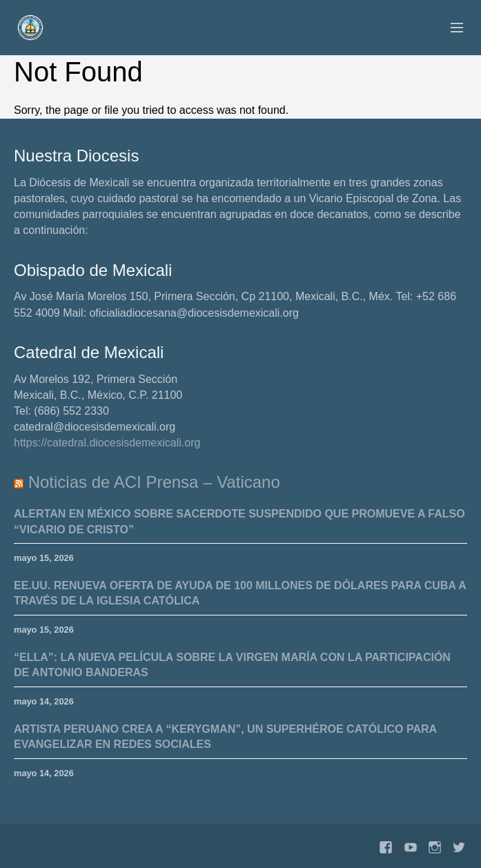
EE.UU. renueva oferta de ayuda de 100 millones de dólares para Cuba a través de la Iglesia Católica (240, 593)
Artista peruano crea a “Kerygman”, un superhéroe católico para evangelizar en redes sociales (225, 737)
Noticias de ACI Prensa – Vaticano (154, 482)
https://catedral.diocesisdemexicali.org (107, 443)
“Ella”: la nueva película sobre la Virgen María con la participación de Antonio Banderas (232, 665)
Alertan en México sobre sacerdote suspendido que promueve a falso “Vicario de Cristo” (239, 521)
